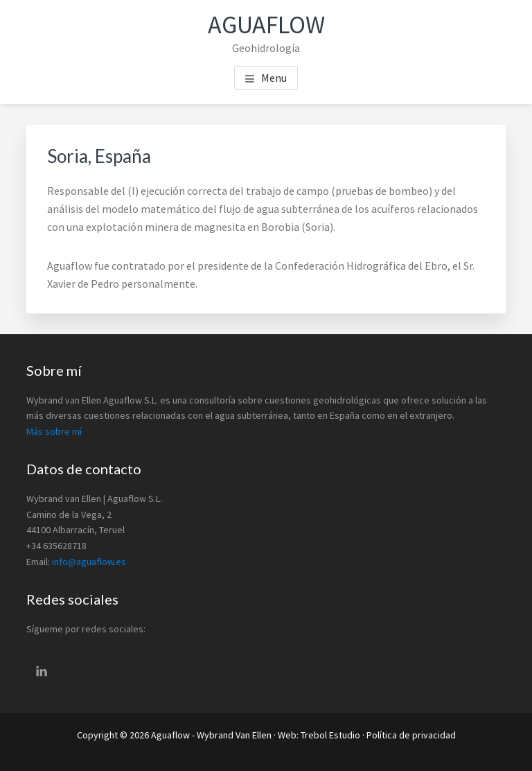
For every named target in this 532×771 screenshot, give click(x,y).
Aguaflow (266, 25)
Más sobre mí (54, 431)
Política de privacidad (411, 735)
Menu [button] (274, 78)
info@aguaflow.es (89, 562)
